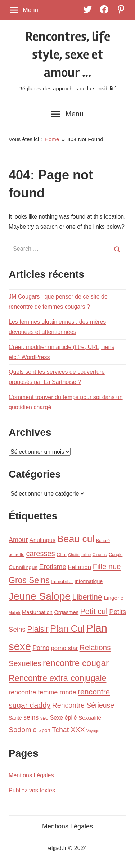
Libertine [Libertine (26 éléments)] (87, 597)
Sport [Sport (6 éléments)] (45, 730)
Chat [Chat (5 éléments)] (62, 554)
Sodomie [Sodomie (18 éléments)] (23, 730)
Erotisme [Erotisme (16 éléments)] (53, 567)
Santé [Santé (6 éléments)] (15, 718)
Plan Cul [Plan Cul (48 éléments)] (67, 628)
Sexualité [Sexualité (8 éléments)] (90, 718)
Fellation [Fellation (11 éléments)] (80, 567)
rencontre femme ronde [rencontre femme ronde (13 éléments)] (42, 692)
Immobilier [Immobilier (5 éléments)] (62, 581)
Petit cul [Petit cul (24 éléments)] (94, 612)
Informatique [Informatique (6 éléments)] (89, 581)
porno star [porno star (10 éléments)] (65, 648)
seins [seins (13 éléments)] (31, 717)
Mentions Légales (31, 775)
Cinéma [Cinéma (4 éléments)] (100, 555)
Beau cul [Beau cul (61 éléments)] (76, 539)
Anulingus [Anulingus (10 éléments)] (43, 540)
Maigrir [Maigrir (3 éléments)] (15, 613)
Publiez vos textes (32, 790)
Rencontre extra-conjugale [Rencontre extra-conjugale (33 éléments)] (57, 678)
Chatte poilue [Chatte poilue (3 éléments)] (79, 555)
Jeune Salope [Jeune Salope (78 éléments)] (40, 596)
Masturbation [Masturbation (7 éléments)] (37, 612)
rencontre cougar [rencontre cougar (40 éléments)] (76, 663)
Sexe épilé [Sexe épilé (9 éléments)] (64, 717)
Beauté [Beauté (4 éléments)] (103, 541)
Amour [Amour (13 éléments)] (18, 540)
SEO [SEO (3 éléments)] (44, 718)
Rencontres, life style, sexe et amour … (68, 55)
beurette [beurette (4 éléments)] (17, 555)
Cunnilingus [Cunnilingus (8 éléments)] (23, 567)
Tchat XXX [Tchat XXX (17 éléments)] (68, 730)
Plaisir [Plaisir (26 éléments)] (38, 629)
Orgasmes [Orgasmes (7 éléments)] (66, 612)
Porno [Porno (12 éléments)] (41, 648)
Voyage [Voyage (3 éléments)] (93, 731)
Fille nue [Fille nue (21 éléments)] (107, 566)
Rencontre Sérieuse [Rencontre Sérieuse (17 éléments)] (83, 705)
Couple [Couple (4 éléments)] (116, 555)
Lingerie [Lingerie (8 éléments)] (114, 598)
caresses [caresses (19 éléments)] (41, 554)
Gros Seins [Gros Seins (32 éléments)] (29, 580)
